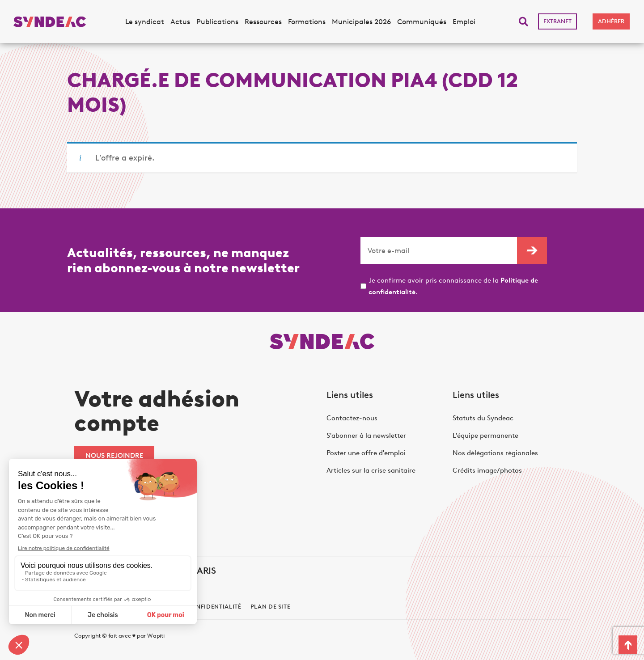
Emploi (464, 22)
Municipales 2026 (361, 22)
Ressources (263, 22)
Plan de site (271, 607)
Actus (180, 22)
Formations (307, 22)
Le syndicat (145, 22)
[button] (523, 22)
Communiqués (422, 22)
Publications (217, 22)
